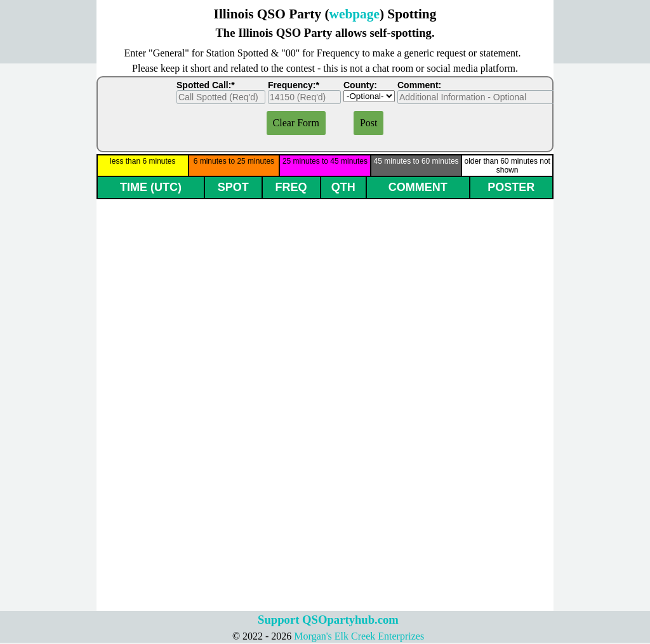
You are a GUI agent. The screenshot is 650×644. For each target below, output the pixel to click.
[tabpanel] (325, 23)
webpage (355, 14)
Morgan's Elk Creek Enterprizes (359, 636)
